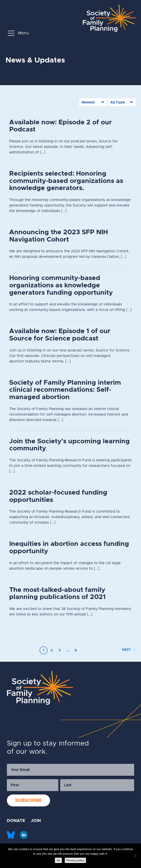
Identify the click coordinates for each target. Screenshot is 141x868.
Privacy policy (75, 860)
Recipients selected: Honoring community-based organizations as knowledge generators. (66, 181)
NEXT (129, 650)
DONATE (16, 821)
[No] (135, 856)
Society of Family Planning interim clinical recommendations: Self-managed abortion (65, 390)
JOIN (36, 821)
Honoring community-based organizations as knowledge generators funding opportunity (61, 285)
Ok (58, 860)
